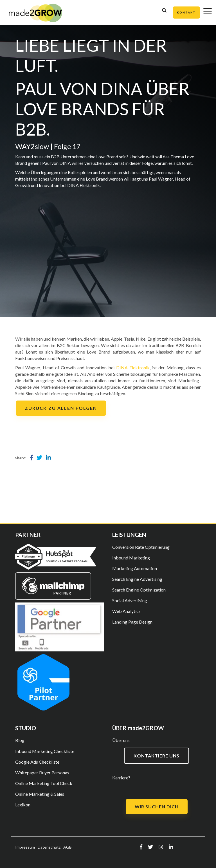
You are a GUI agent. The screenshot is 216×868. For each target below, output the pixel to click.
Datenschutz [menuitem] (49, 847)
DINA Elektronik (133, 367)
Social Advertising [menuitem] (130, 600)
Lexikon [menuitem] (23, 805)
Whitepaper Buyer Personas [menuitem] (42, 773)
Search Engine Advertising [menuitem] (137, 579)
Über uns (121, 740)
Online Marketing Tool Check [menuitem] (44, 783)
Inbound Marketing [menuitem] (131, 558)
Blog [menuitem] (20, 740)
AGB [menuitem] (67, 847)
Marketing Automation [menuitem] (135, 568)
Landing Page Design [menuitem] (132, 622)
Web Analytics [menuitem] (126, 611)
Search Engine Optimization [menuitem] (139, 590)
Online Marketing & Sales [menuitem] (40, 794)
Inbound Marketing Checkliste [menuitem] (45, 751)
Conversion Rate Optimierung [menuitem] (141, 547)
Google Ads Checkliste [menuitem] (37, 762)
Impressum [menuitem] (25, 847)
